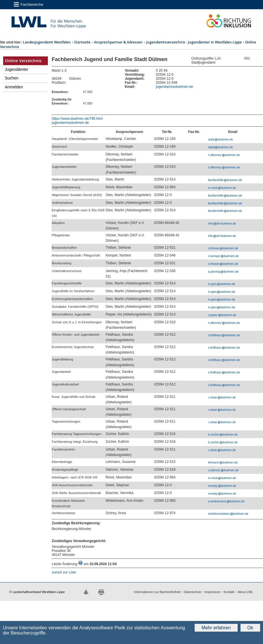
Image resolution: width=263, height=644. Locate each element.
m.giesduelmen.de (221, 284)
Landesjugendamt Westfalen (47, 42)
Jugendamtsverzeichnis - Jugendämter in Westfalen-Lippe (194, 42)
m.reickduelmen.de (222, 188)
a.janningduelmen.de (223, 272)
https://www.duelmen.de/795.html (77, 119)
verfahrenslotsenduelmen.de (228, 514)
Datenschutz (192, 592)
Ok (250, 628)
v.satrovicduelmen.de (223, 470)
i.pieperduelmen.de (222, 315)
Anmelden (14, 87)
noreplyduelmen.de (222, 486)
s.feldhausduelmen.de (224, 335)
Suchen (12, 78)
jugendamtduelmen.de (175, 87)
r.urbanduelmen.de (222, 397)
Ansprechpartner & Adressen (118, 42)
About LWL (245, 592)
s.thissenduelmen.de (223, 248)
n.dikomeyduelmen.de (224, 155)
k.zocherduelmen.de (223, 435)
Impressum (213, 592)
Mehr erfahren (216, 628)
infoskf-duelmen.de (222, 224)
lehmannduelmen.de (223, 462)
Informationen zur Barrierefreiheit (157, 592)
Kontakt (229, 592)
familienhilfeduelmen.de (225, 180)
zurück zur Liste (64, 572)
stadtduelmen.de (220, 139)
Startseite (82, 42)
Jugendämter (17, 69)
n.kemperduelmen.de (223, 256)
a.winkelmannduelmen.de (226, 501)
